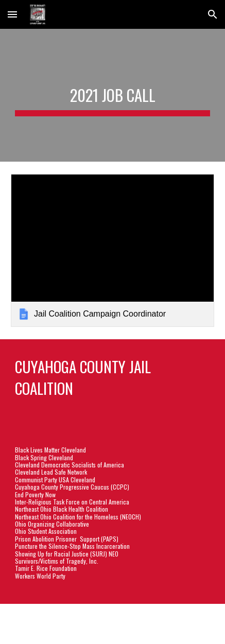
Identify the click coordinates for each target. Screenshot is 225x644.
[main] (112, 95)
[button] (12, 14)
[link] (112, 250)
